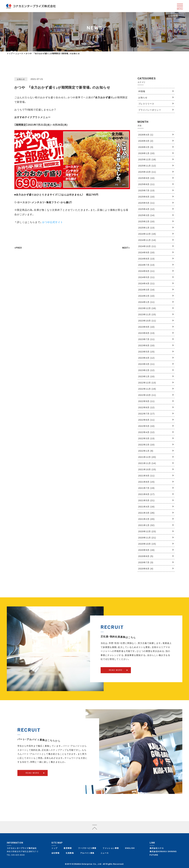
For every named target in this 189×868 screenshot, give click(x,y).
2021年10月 (147, 469)
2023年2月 (146, 370)
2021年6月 (146, 494)
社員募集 (70, 853)
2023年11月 (147, 314)
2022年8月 (146, 407)
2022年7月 (146, 414)
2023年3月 (146, 364)
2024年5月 (146, 277)
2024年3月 (146, 290)
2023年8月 (146, 333)
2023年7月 (146, 339)
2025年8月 (146, 184)
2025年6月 (146, 197)
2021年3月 (146, 513)
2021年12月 (147, 457)
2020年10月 (147, 544)
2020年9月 (146, 550)
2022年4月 (146, 432)
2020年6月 (146, 568)
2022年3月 (146, 438)
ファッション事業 (111, 848)
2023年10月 (147, 321)
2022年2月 (146, 445)
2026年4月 (146, 135)
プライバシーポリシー (150, 110)
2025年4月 (146, 209)
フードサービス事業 (87, 848)
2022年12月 (147, 383)
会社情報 (56, 853)
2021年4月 (146, 506)
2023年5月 (146, 352)
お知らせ (143, 97)
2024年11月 (147, 240)
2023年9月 (146, 327)
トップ (10, 53)
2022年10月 (147, 395)
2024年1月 (146, 302)
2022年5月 (146, 426)
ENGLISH (130, 848)
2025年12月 (147, 159)
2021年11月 (147, 463)
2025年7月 (146, 190)
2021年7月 (146, 488)
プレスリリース (146, 104)
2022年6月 (146, 420)
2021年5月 (146, 500)
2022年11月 (147, 389)
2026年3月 (146, 141)
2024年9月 (146, 252)
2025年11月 (147, 166)
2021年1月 (146, 525)
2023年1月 (146, 376)
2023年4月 (146, 358)
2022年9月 (146, 401)
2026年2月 (146, 147)
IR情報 (142, 91)
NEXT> (126, 248)
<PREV (18, 248)
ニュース (105, 853)
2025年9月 (146, 178)
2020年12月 (147, 531)
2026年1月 (146, 153)
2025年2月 (146, 221)
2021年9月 (146, 476)
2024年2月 (146, 296)
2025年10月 (147, 172)
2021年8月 (146, 482)
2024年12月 (147, 234)
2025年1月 (146, 228)
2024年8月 (146, 259)
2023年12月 (147, 308)
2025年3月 (146, 215)
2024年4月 (146, 283)
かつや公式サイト (53, 222)
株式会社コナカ (157, 848)
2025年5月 (146, 203)
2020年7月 (146, 562)
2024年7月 (146, 265)
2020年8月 (146, 556)
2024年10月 (147, 246)
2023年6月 (146, 345)
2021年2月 (146, 519)
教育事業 (68, 848)
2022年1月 (146, 451)
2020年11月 (147, 537)
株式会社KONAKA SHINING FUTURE (163, 853)
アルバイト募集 (87, 853)
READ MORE (116, 675)
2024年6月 (146, 271)
